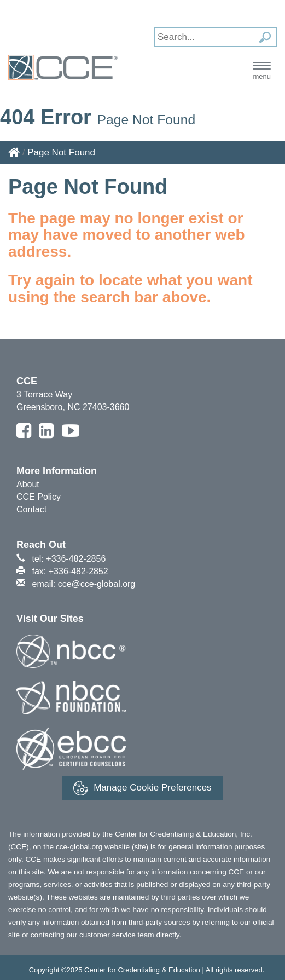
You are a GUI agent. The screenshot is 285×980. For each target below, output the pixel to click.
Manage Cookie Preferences (142, 788)
